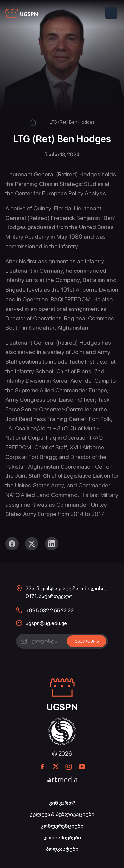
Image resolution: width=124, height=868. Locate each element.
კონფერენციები (62, 826)
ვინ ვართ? (62, 803)
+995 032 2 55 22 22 (50, 611)
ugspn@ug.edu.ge (46, 623)
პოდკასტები (62, 849)
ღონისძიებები (62, 837)
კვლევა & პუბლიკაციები (62, 814)
